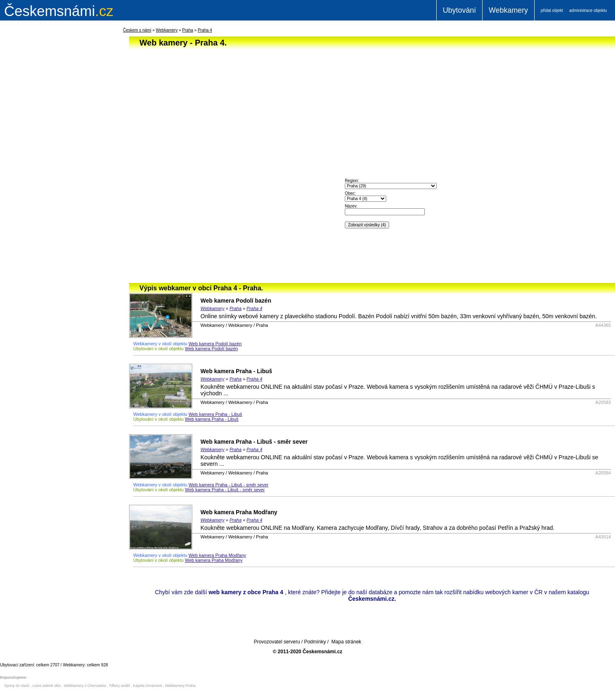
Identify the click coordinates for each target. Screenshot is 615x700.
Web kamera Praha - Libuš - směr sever (254, 442)
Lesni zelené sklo (47, 686)
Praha (188, 30)
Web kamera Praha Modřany (239, 512)
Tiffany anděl (120, 686)
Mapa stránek (346, 642)
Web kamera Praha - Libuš (236, 371)
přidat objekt (552, 10)
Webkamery (508, 10)
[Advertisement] (49, 157)
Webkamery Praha (180, 686)
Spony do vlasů (17, 686)
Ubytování (459, 10)
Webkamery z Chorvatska (85, 686)
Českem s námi (137, 30)
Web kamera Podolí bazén (236, 301)
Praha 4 (205, 30)
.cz (59, 11)
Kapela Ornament (147, 686)
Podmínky (315, 642)
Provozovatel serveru (277, 642)
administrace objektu (588, 10)
